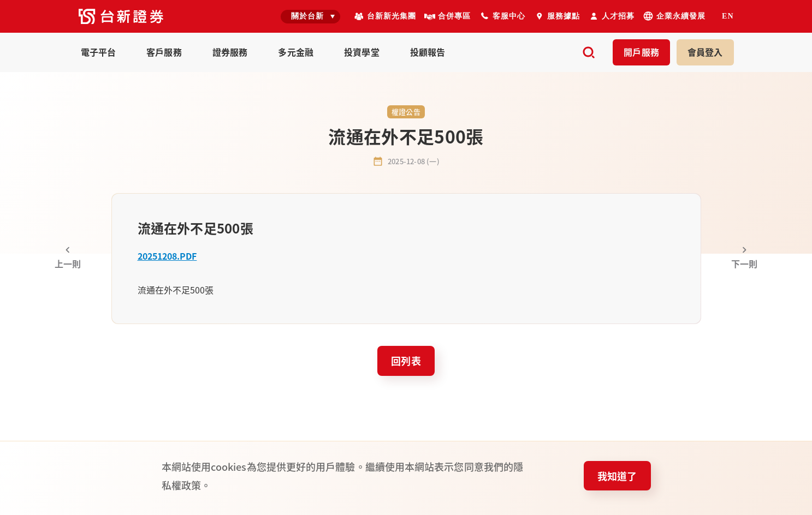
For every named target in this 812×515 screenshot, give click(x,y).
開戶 (641, 52)
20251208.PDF (167, 256)
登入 (705, 52)
